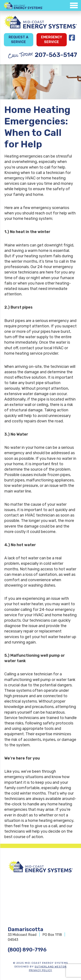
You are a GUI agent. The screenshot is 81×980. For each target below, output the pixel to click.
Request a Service (18, 39)
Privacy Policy (41, 970)
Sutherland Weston (51, 967)
